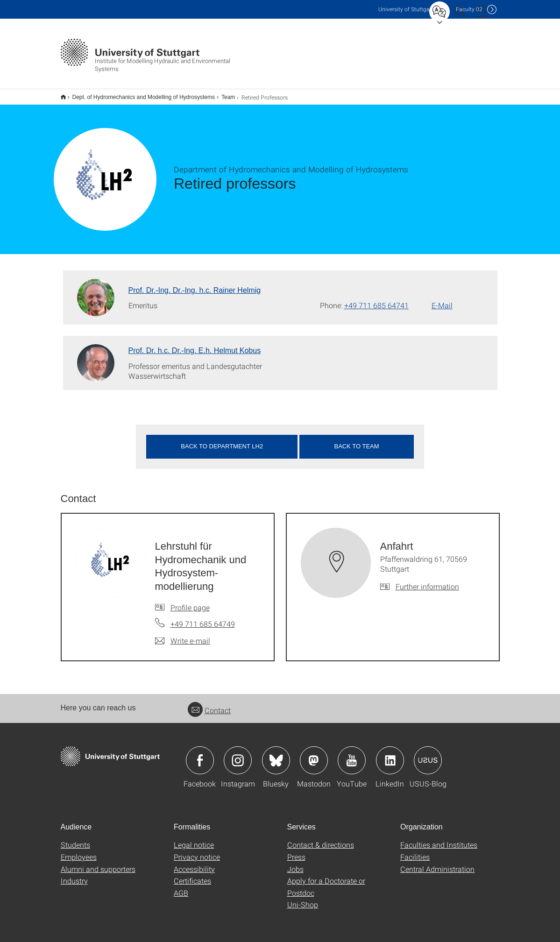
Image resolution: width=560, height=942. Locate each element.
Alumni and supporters (98, 863)
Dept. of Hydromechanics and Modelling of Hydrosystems (138, 94)
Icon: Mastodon (314, 754)
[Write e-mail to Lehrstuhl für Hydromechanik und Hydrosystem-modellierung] (183, 635)
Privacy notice (197, 851)
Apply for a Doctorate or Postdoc (326, 881)
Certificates (192, 875)
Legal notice (194, 839)
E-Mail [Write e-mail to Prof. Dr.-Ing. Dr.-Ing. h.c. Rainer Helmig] (442, 299)
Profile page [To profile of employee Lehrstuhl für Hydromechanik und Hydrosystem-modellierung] (190, 601)
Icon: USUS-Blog (428, 754)
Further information (427, 580)
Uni (406, 9)
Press (296, 851)
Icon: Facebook (200, 754)
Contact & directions (321, 839)
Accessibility (194, 863)
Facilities (415, 851)
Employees (79, 851)
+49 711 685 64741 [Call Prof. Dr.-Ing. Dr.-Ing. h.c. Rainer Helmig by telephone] (376, 299)
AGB (181, 887)
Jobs (295, 863)
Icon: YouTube (352, 754)
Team (223, 94)
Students (75, 839)
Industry (74, 875)
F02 (469, 9)
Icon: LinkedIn (390, 754)
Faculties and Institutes (439, 839)
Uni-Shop (303, 898)
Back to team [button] (357, 440)
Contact (209, 704)
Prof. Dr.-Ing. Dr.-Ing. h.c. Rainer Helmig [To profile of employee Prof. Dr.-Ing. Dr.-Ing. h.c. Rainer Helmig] (195, 284)
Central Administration (437, 863)
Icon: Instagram (238, 754)
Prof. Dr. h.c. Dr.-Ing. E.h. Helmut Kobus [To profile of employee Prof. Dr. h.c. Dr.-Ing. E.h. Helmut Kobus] (195, 344)
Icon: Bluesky (276, 754)
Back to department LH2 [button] (222, 440)
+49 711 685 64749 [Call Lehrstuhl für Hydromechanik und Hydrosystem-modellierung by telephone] (203, 618)
